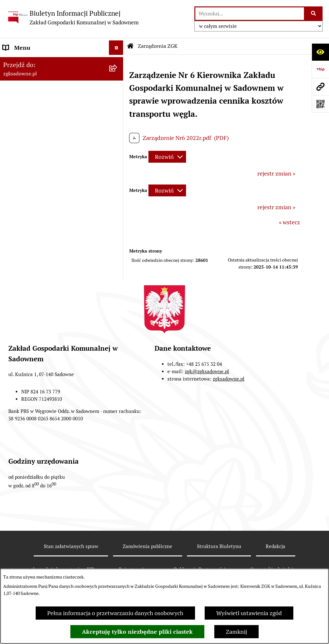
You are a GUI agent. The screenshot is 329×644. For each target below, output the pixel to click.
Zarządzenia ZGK (25, 85)
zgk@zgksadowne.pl (207, 371)
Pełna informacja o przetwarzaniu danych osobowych (115, 613)
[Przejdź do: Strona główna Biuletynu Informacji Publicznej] (130, 46)
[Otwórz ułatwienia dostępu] (320, 52)
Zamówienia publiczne (147, 546)
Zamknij (236, 632)
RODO (11, 143)
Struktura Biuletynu (219, 546)
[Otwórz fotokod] (320, 104)
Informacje (17, 129)
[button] (118, 62)
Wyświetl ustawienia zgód (249, 613)
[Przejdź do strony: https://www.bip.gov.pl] (320, 69)
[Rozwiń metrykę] (167, 157)
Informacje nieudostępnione (39, 114)
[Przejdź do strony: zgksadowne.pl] (320, 87)
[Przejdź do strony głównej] (73, 17)
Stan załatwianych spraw (71, 546)
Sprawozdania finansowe (35, 157)
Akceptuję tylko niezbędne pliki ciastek (137, 632)
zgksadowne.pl (229, 379)
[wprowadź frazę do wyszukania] (250, 14)
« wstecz (289, 222)
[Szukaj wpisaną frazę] (314, 14)
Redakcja (276, 546)
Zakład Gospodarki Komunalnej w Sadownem (46, 66)
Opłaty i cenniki (23, 100)
